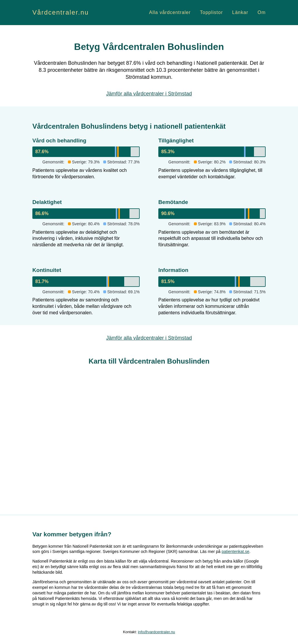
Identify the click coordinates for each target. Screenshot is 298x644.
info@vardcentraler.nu (156, 632)
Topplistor (211, 12)
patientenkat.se (235, 551)
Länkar (240, 12)
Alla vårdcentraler (170, 12)
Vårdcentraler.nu (61, 12)
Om (262, 12)
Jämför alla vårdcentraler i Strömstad (149, 94)
